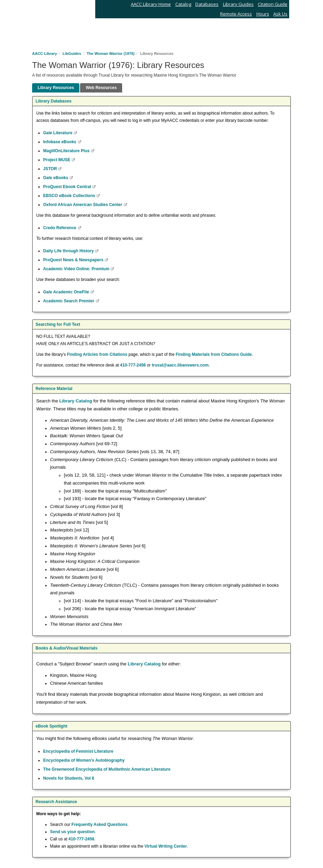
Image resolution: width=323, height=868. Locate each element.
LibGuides (72, 53)
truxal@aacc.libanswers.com (180, 365)
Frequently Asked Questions (99, 825)
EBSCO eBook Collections (70, 196)
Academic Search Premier (69, 301)
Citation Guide (273, 4)
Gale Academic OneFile (67, 292)
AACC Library (45, 53)
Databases (207, 4)
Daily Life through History (69, 251)
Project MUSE (57, 160)
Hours (263, 14)
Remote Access (236, 14)
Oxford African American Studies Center (83, 205)
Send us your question (72, 832)
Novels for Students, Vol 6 (69, 778)
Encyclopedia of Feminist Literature (78, 751)
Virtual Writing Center (166, 846)
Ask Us (280, 14)
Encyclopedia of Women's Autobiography (84, 760)
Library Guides (238, 4)
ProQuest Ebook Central (68, 187)
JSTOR (51, 169)
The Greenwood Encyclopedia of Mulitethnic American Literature (107, 769)
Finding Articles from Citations (97, 354)
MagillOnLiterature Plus (67, 151)
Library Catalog (76, 401)
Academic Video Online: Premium (77, 269)
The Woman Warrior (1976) (111, 53)
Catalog (183, 4)
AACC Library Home (151, 4)
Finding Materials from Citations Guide (214, 354)
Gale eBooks (56, 178)
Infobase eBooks (60, 142)
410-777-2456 (133, 365)
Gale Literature (58, 133)
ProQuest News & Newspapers (74, 260)
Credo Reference (60, 228)
